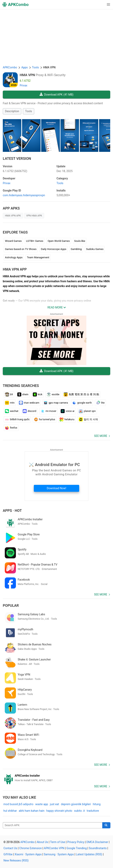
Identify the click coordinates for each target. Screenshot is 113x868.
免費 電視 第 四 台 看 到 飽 (81, 394)
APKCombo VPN (54, 848)
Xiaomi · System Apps (28, 854)
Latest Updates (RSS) (89, 854)
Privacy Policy (76, 842)
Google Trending (77, 848)
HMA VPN (27, 75)
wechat (12, 411)
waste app (42, 804)
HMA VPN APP (15, 269)
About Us (42, 842)
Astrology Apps (14, 257)
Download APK (56, 95)
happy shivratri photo (59, 811)
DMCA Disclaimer (97, 842)
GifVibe (8, 854)
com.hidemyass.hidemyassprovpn (24, 195)
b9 (9, 394)
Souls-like (80, 241)
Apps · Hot (12, 511)
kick (38, 394)
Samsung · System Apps (59, 854)
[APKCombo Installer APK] (56, 778)
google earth (82, 403)
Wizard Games (13, 241)
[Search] (106, 825)
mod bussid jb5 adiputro (18, 804)
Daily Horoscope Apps (54, 249)
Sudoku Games (95, 249)
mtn (10, 403)
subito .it (80, 811)
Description (12, 111)
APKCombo (10, 67)
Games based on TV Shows (21, 249)
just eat (55, 804)
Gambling (76, 249)
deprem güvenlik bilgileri (76, 804)
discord (29, 411)
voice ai (68, 411)
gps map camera (56, 403)
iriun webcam (29, 403)
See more (101, 436)
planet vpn (87, 411)
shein (23, 394)
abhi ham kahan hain (32, 811)
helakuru (67, 419)
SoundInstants (98, 848)
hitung (97, 804)
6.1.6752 (15, 171)
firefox (11, 428)
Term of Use (58, 842)
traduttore (93, 811)
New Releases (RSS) (16, 860)
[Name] (53, 825)
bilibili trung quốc (17, 419)
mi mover (48, 411)
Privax (23, 85)
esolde (53, 394)
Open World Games (59, 241)
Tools (28, 111)
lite (100, 403)
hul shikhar (10, 811)
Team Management (38, 257)
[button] (100, 5)
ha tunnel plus (45, 419)
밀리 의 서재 (88, 419)
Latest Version (17, 158)
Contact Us (10, 848)
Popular (11, 605)
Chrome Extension (31, 848)
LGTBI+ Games (35, 241)
